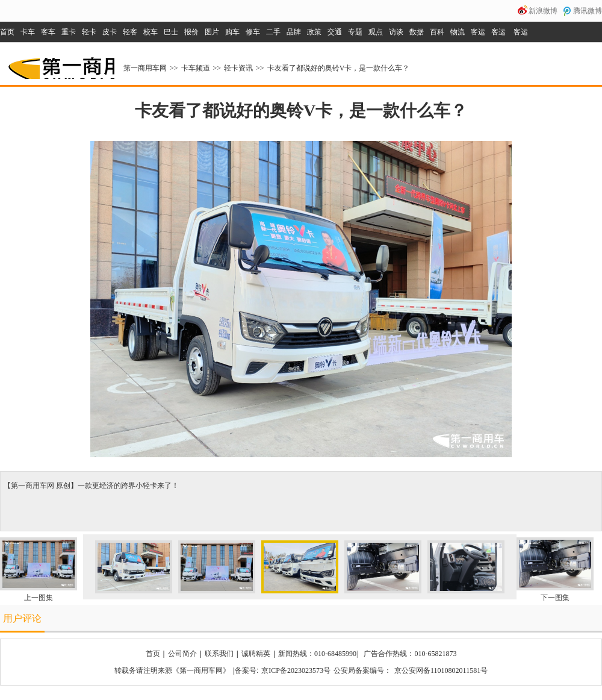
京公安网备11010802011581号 (441, 670)
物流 (458, 32)
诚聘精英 (256, 654)
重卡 (69, 32)
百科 (437, 32)
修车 (253, 32)
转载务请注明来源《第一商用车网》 (172, 670)
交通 (335, 32)
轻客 (130, 32)
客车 (48, 32)
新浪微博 (543, 11)
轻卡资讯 (238, 68)
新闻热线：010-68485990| (318, 654)
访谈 (396, 32)
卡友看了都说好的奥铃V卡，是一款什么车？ (339, 68)
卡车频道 (196, 68)
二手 (273, 32)
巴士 (171, 32)
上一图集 (39, 598)
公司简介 (182, 654)
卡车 (28, 32)
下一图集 (555, 598)
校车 (150, 32)
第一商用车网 (60, 64)
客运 (478, 32)
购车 (232, 32)
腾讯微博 (588, 11)
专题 (355, 32)
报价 (191, 32)
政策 (314, 32)
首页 (7, 32)
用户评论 (22, 618)
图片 (212, 32)
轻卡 (89, 32)
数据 (417, 32)
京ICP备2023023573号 (296, 670)
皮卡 (110, 32)
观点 (376, 32)
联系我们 (219, 654)
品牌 (294, 32)
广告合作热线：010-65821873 (410, 654)
